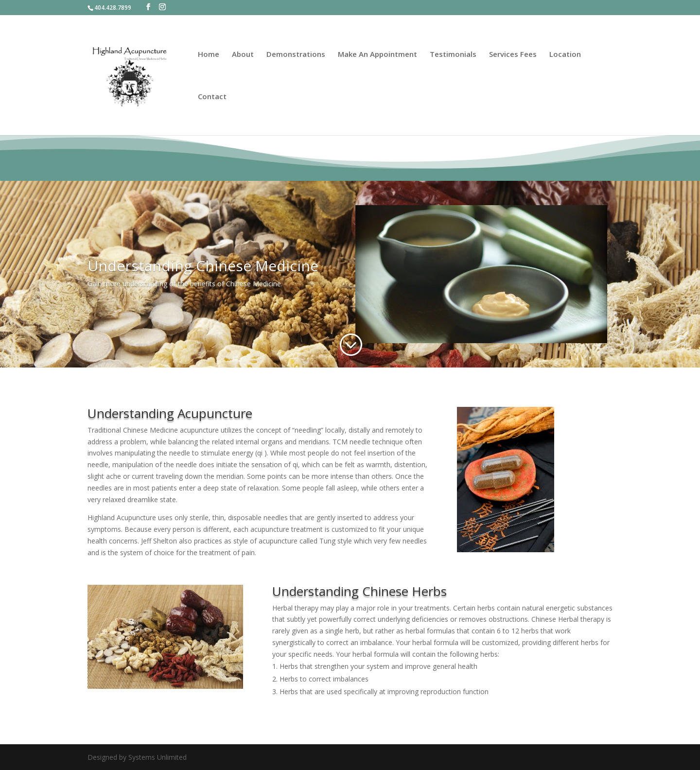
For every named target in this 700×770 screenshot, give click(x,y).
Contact (212, 97)
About (243, 55)
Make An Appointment (377, 55)
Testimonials (453, 55)
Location (565, 55)
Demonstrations (296, 55)
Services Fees (513, 55)
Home (209, 55)
